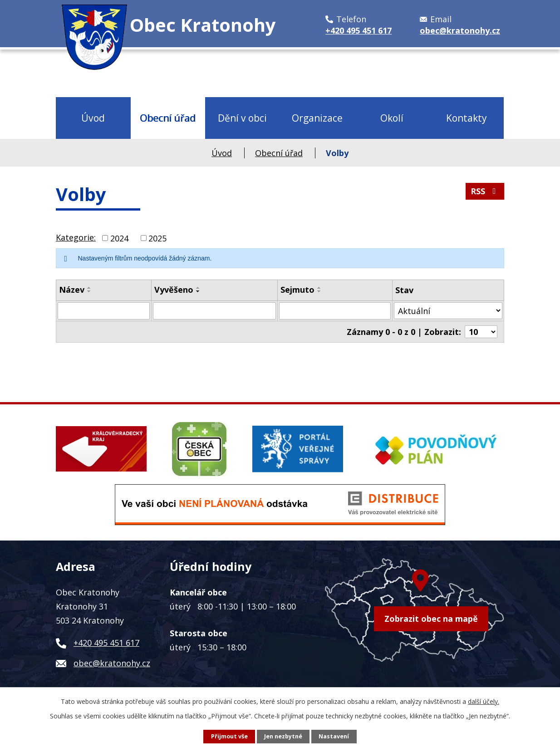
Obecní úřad (168, 118)
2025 (157, 238)
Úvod (93, 118)
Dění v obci (242, 118)
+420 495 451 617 (106, 643)
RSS (485, 191)
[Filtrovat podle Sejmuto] (335, 311)
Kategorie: (76, 237)
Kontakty (467, 118)
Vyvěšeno (174, 290)
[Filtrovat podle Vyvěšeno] (214, 311)
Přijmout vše (229, 736)
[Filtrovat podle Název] (104, 311)
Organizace (317, 118)
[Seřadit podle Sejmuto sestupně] (319, 291)
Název (72, 290)
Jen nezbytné (283, 736)
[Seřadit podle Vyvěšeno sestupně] (198, 291)
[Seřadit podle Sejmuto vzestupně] (319, 288)
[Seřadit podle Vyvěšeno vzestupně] (198, 288)
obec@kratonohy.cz (112, 663)
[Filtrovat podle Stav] (448, 311)
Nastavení (334, 736)
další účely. (484, 701)
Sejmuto (297, 290)
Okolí (392, 118)
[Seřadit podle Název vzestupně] (89, 288)
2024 (119, 238)
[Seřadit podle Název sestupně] (89, 291)
